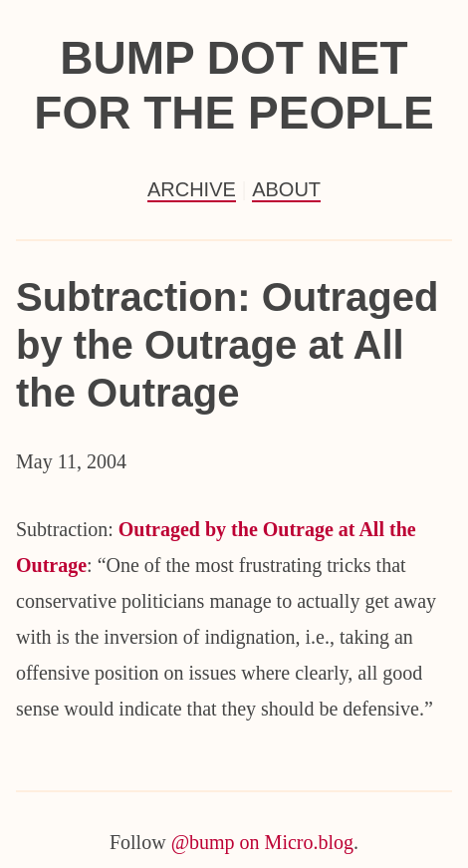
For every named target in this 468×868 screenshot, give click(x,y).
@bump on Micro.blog (262, 842)
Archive (192, 189)
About (286, 189)
